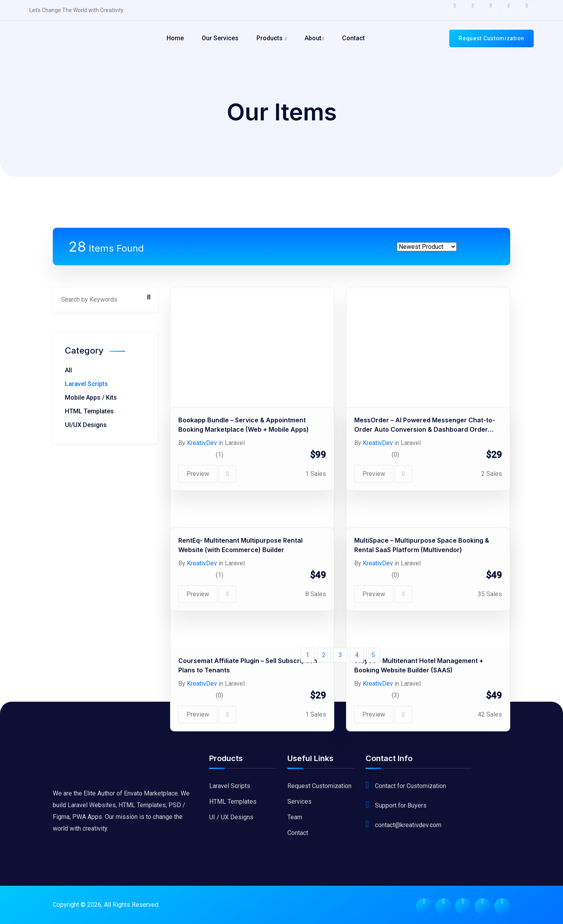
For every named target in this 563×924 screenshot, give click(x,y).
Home (175, 38)
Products (272, 38)
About (314, 38)
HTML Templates (89, 411)
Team (295, 817)
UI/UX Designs (86, 425)
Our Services (220, 38)
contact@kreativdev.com (408, 825)
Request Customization (491, 38)
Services (299, 802)
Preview (198, 714)
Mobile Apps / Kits (91, 398)
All (68, 370)
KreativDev (202, 684)
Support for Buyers (401, 805)
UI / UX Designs (231, 817)
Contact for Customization (411, 786)
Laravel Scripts (86, 384)
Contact (353, 38)
